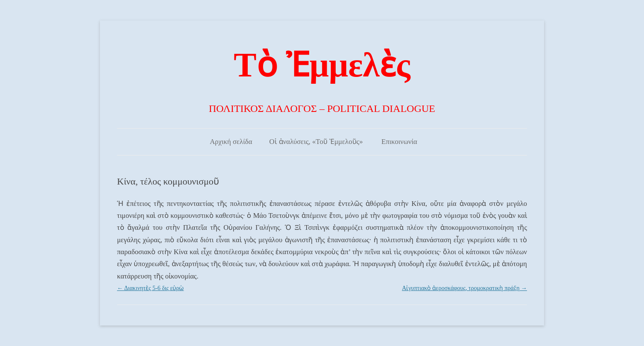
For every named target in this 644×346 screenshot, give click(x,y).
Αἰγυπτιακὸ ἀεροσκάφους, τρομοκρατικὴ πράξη (464, 288)
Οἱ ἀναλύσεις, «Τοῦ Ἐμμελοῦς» (316, 142)
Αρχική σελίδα (231, 142)
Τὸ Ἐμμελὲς (322, 65)
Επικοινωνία (399, 142)
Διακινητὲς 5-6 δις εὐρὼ (150, 288)
